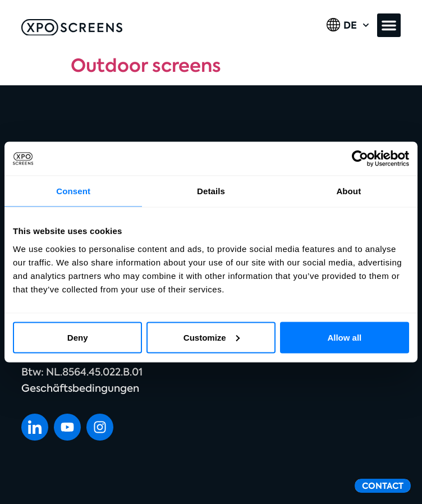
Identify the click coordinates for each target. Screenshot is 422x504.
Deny (78, 337)
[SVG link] (72, 28)
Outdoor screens (146, 66)
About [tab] (348, 191)
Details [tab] (211, 191)
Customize (212, 337)
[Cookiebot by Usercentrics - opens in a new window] (360, 159)
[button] (389, 25)
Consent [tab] (73, 191)
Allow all (344, 337)
